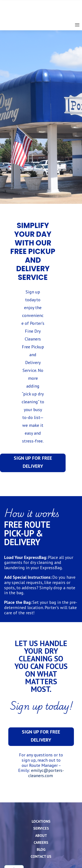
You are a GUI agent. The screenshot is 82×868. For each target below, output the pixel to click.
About (41, 836)
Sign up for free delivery (33, 462)
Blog (41, 849)
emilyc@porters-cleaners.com (46, 773)
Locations (41, 821)
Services (41, 828)
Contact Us (41, 856)
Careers (41, 842)
